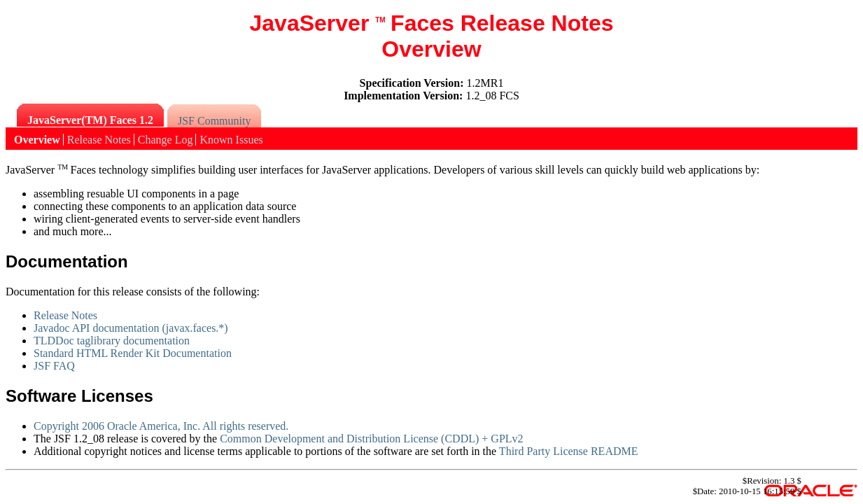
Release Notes (65, 315)
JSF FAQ (54, 366)
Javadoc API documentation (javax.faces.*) (131, 328)
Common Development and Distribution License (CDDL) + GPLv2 (371, 439)
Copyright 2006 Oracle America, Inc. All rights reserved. (161, 426)
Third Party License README (569, 451)
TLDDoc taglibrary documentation (112, 341)
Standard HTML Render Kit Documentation (133, 353)
